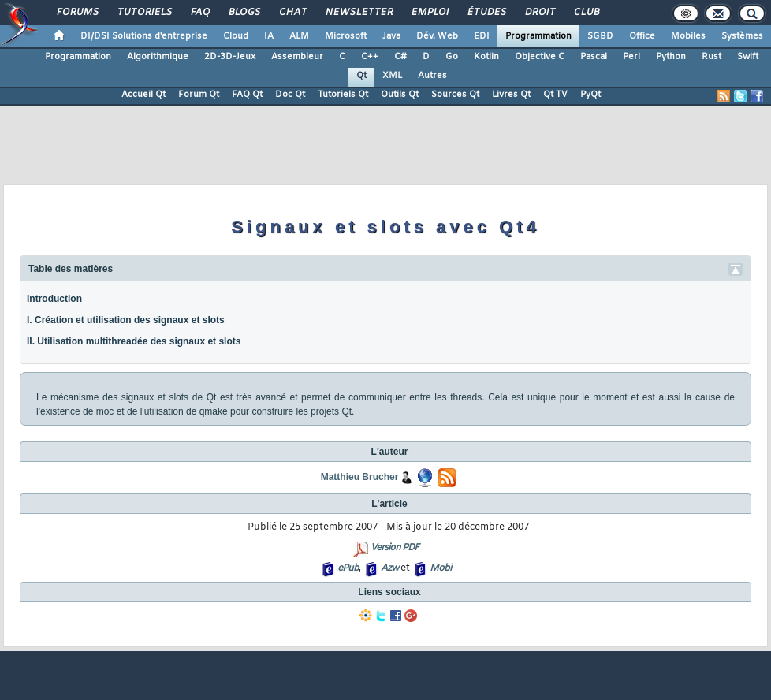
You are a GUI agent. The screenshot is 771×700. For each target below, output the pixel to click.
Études (486, 13)
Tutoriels (144, 13)
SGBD (600, 36)
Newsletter (358, 13)
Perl (631, 57)
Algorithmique (158, 57)
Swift (748, 57)
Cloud (236, 36)
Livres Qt (511, 95)
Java (391, 36)
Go (452, 57)
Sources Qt (455, 95)
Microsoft (346, 36)
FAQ (199, 13)
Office (642, 36)
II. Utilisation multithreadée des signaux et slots (134, 341)
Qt (361, 76)
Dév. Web (437, 36)
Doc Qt (290, 95)
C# (400, 57)
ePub (348, 568)
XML (392, 76)
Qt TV (555, 95)
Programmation (538, 36)
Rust (711, 57)
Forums (77, 13)
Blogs (244, 13)
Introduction (54, 299)
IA (269, 36)
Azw (389, 568)
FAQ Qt (247, 95)
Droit (539, 13)
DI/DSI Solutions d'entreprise (144, 36)
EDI (482, 36)
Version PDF (395, 548)
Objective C (540, 57)
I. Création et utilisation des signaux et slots (126, 320)
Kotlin (486, 57)
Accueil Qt (143, 95)
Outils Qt (400, 95)
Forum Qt (199, 95)
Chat (292, 13)
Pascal (594, 57)
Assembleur (297, 57)
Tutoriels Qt (343, 95)
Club (586, 13)
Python (671, 57)
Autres (432, 76)
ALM (299, 36)
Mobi (440, 568)
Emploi (429, 13)
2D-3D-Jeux (230, 57)
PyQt (590, 95)
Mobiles (688, 36)
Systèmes (742, 36)
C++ (370, 57)
